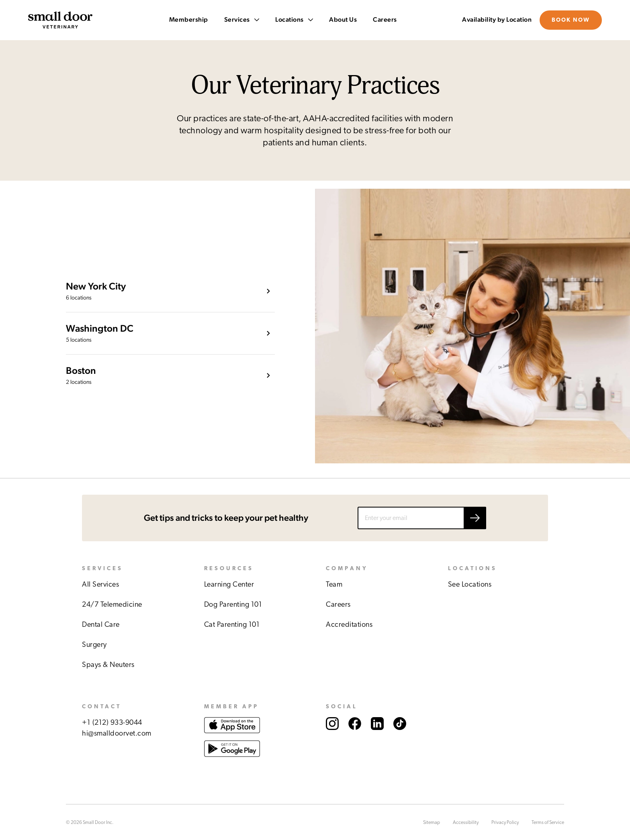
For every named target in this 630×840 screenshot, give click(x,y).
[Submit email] (475, 518)
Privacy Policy (505, 822)
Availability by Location (497, 20)
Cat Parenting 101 (232, 625)
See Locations (470, 585)
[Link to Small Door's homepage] (60, 20)
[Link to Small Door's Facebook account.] (355, 738)
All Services (100, 585)
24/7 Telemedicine (112, 605)
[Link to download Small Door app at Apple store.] (232, 735)
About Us (343, 20)
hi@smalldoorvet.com (117, 734)
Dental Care (101, 625)
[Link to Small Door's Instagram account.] (332, 738)
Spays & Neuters (108, 665)
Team (334, 585)
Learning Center (229, 585)
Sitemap (432, 822)
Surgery (94, 645)
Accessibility (466, 822)
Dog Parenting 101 (233, 605)
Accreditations (349, 625)
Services (242, 20)
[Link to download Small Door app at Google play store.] (232, 765)
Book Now (571, 20)
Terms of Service (548, 822)
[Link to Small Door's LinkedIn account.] (377, 738)
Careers (385, 20)
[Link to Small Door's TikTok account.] (400, 738)
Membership (189, 20)
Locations (294, 20)
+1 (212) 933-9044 (112, 723)
